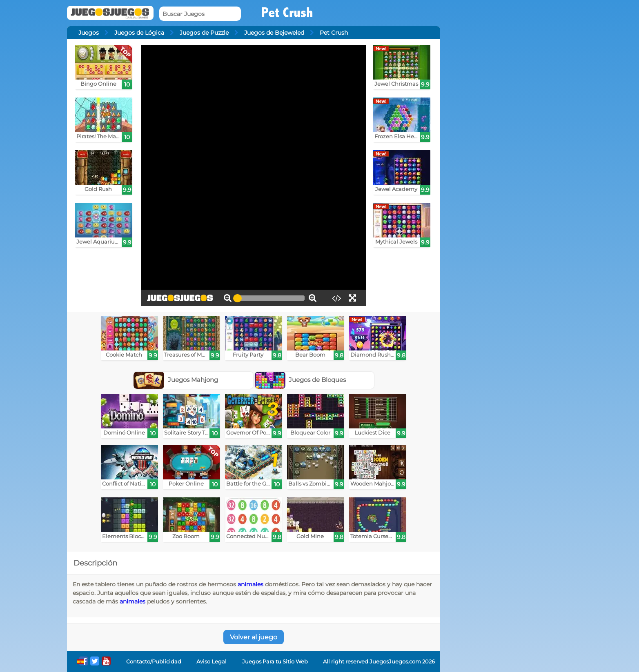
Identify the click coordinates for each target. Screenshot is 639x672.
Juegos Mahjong (176, 380)
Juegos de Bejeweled (274, 33)
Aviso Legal (212, 662)
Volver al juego (254, 637)
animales (250, 584)
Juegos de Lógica (139, 33)
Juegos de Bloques (301, 380)
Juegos (89, 33)
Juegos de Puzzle (204, 33)
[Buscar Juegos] (200, 14)
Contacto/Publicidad (154, 662)
